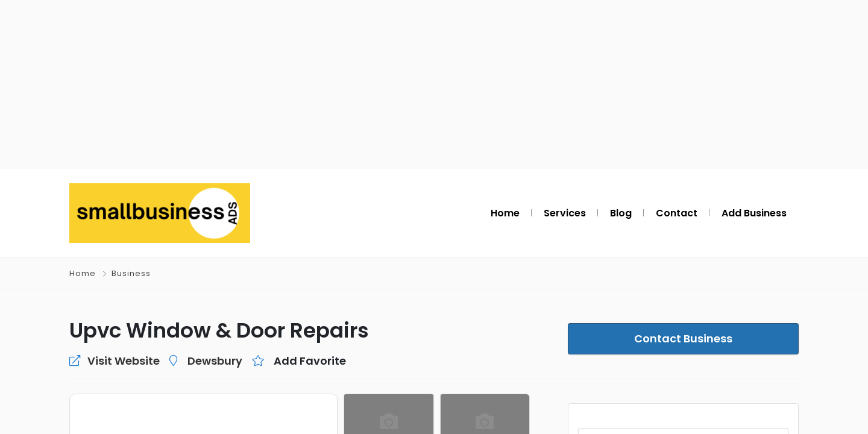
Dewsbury (198, 360)
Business (131, 273)
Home (83, 273)
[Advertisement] (434, 84)
